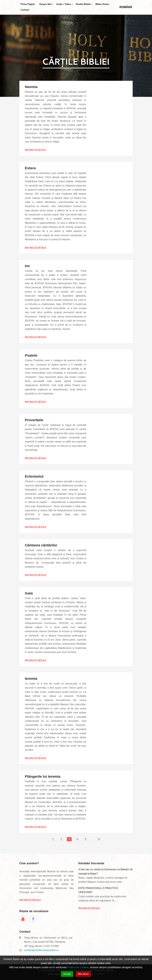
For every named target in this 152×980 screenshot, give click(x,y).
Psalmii (31, 355)
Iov (27, 266)
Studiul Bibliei (83, 4)
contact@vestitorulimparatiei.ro (41, 950)
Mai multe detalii (35, 150)
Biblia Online (102, 4)
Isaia (29, 593)
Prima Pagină (28, 4)
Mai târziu (83, 974)
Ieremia (31, 679)
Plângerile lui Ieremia (43, 776)
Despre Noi (45, 4)
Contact (25, 10)
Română (126, 7)
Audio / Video (64, 4)
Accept (67, 974)
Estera (30, 168)
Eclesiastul (34, 476)
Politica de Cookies (78, 967)
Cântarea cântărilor (41, 545)
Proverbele (34, 420)
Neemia (31, 87)
